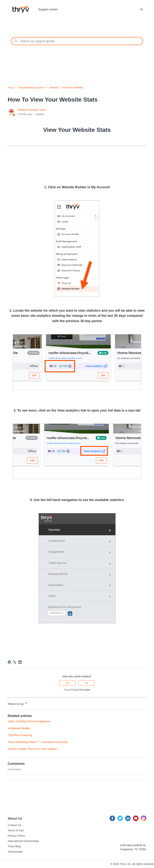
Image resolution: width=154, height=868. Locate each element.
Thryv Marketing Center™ (31, 88)
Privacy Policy (16, 836)
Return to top (18, 703)
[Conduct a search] (77, 41)
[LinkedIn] (20, 662)
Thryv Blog (14, 846)
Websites (54, 88)
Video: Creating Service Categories (29, 721)
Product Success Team (32, 110)
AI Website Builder (19, 728)
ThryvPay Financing (20, 735)
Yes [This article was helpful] (67, 683)
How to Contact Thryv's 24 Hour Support (32, 749)
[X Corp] (15, 662)
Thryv (11, 88)
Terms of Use (16, 830)
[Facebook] (9, 662)
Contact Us (14, 825)
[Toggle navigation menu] (141, 10)
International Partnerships (23, 841)
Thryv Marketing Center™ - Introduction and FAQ (38, 742)
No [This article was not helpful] (86, 683)
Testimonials (15, 852)
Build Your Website (73, 88)
